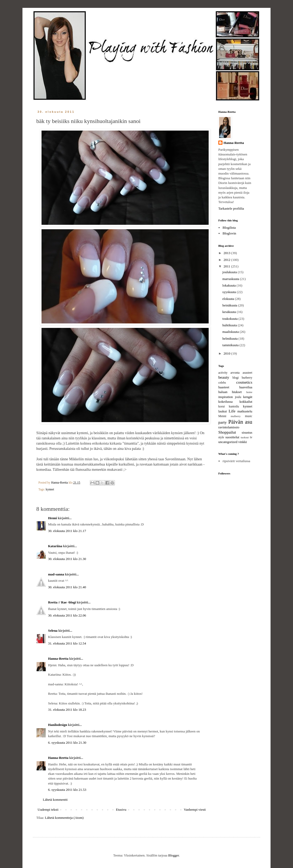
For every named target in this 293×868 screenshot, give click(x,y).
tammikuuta (231, 345)
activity (223, 373)
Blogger (174, 855)
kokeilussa (225, 402)
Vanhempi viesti (195, 810)
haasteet (224, 387)
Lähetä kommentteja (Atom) (64, 818)
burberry (247, 378)
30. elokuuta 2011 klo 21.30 (67, 559)
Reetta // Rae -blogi (62, 602)
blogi (236, 378)
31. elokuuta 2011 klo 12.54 (67, 643)
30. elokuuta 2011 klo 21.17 (67, 531)
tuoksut (245, 437)
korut (222, 407)
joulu (238, 397)
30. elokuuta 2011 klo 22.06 (67, 615)
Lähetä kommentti (55, 800)
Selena (53, 631)
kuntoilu (234, 407)
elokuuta (229, 299)
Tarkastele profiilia (231, 208)
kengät (248, 397)
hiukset (237, 392)
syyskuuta (230, 292)
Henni (52, 518)
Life (232, 411)
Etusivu (121, 810)
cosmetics (244, 382)
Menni (222, 416)
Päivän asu (240, 422)
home (249, 392)
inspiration (226, 397)
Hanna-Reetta (58, 659)
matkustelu (245, 411)
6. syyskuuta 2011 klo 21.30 (67, 743)
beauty (224, 377)
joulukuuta (230, 272)
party (222, 422)
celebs (222, 383)
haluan (223, 392)
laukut (223, 411)
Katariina (55, 546)
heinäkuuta (230, 305)
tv (251, 437)
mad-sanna (56, 574)
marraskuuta (231, 279)
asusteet (247, 373)
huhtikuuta (230, 325)
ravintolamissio (229, 427)
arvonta (235, 373)
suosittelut (232, 437)
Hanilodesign (58, 725)
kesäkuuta (230, 312)
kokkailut (246, 402)
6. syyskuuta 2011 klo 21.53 (67, 790)
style (221, 437)
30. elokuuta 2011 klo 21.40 (67, 587)
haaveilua (246, 387)
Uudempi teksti (48, 810)
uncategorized (228, 442)
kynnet (50, 489)
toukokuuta (231, 319)
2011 (227, 266)
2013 (227, 253)
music (249, 416)
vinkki (242, 442)
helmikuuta (231, 338)
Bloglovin (229, 233)
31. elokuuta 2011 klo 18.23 (67, 710)
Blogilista (229, 228)
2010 (227, 353)
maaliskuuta (231, 332)
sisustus (247, 432)
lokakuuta (230, 285)
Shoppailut (227, 432)
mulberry (236, 416)
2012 (227, 260)
